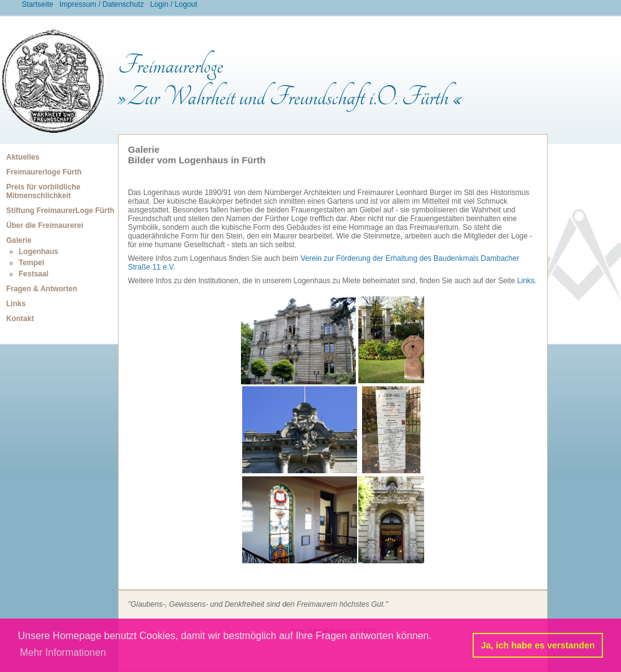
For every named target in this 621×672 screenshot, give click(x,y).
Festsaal (34, 274)
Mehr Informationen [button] (63, 652)
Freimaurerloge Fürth (44, 172)
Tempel (31, 263)
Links (16, 304)
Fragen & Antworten (42, 289)
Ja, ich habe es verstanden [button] (538, 645)
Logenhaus (39, 252)
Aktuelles (23, 157)
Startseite (38, 4)
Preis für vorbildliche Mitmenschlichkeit (43, 191)
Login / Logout (174, 4)
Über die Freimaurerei (45, 225)
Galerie (19, 240)
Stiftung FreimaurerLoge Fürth (60, 211)
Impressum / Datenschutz (102, 4)
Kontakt (20, 319)
